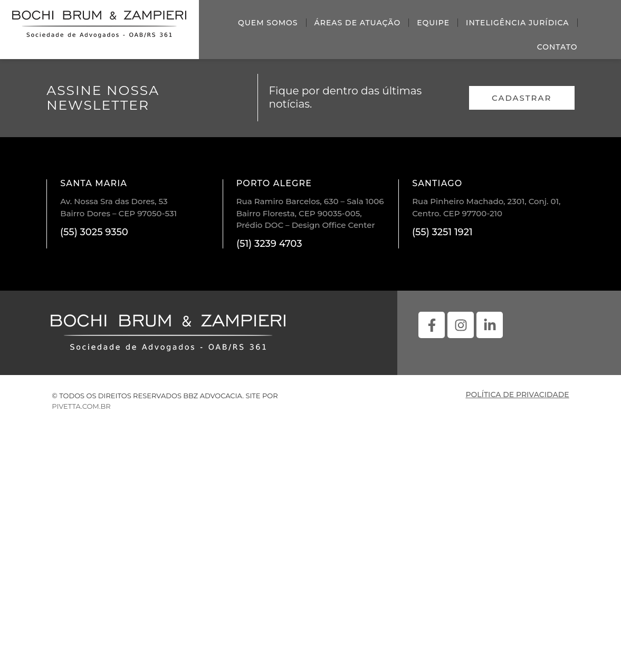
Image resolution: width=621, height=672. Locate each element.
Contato (557, 47)
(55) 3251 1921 (442, 232)
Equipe (433, 23)
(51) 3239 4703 (269, 244)
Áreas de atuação (358, 23)
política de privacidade (517, 395)
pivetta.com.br (81, 406)
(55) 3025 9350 (94, 232)
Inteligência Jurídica (518, 23)
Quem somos (268, 23)
